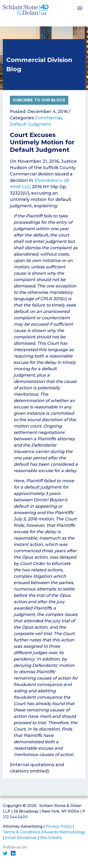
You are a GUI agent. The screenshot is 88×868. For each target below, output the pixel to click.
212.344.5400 (15, 817)
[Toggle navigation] (80, 8)
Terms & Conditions (22, 832)
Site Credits (51, 838)
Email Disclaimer (21, 838)
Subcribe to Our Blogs (39, 100)
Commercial (48, 118)
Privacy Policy (59, 826)
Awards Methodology (64, 832)
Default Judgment (31, 124)
